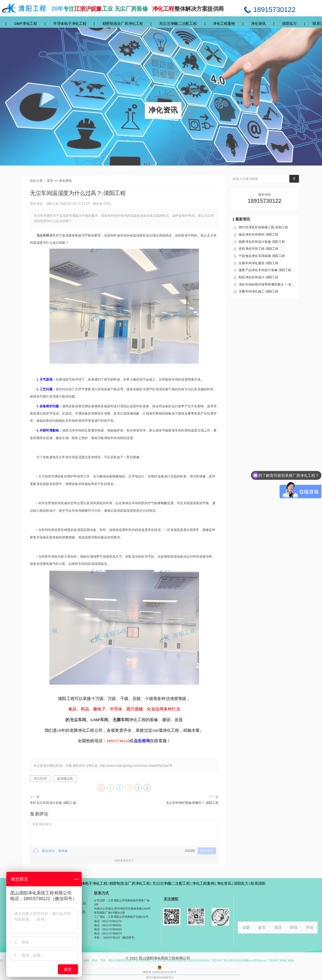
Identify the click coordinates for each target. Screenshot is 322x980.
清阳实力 (289, 24)
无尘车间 (40, 779)
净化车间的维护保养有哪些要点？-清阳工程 (266, 285)
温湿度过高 (65, 779)
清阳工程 (52, 203)
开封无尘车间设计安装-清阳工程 (53, 803)
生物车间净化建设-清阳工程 (258, 263)
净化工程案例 (224, 24)
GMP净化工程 (25, 24)
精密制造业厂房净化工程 (123, 24)
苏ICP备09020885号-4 (160, 977)
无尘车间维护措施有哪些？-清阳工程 (192, 803)
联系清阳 (258, 883)
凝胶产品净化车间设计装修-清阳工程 (265, 270)
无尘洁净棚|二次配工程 (178, 24)
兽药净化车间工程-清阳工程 (258, 249)
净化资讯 (258, 24)
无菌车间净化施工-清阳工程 (258, 292)
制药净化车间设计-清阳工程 (258, 277)
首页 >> (53, 181)
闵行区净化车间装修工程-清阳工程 (263, 227)
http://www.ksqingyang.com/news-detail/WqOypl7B (136, 766)
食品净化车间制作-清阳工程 (258, 234)
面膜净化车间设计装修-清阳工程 (262, 242)
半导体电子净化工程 (70, 24)
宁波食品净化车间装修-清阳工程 (262, 256)
